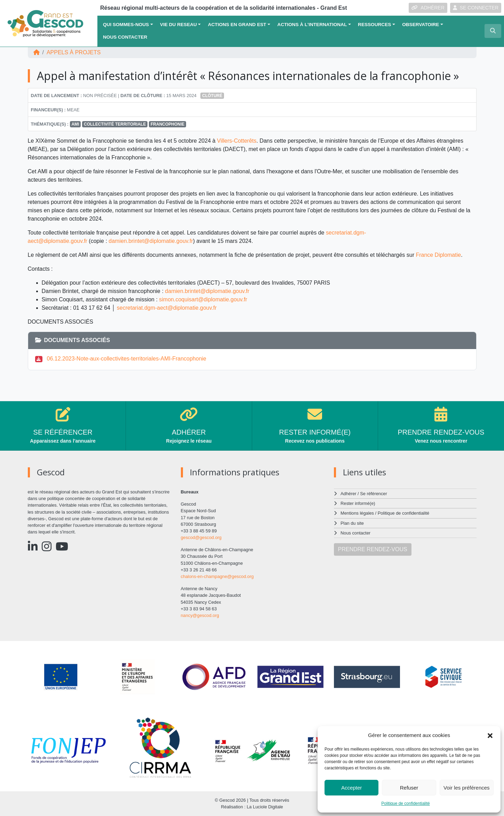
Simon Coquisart (62, 299)
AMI (75, 124)
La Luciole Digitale (265, 807)
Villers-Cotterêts (237, 141)
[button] (490, 735)
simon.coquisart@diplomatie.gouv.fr (203, 299)
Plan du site (352, 523)
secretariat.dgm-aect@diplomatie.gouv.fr (167, 308)
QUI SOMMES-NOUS (126, 25)
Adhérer (348, 494)
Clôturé (212, 96)
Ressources (374, 25)
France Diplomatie (438, 255)
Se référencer (374, 494)
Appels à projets (74, 52)
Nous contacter (125, 37)
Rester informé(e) (358, 503)
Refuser (409, 788)
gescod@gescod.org (201, 537)
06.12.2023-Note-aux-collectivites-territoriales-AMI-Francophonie (127, 359)
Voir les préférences (467, 788)
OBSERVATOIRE (421, 25)
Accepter (351, 788)
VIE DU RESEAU (178, 25)
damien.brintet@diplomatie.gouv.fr (151, 241)
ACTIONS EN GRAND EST (237, 25)
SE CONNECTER (476, 8)
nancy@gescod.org (200, 615)
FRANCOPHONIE (167, 124)
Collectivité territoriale (115, 124)
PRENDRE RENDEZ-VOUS (373, 549)
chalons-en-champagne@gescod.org (217, 576)
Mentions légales (357, 513)
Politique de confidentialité (405, 803)
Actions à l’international (312, 25)
